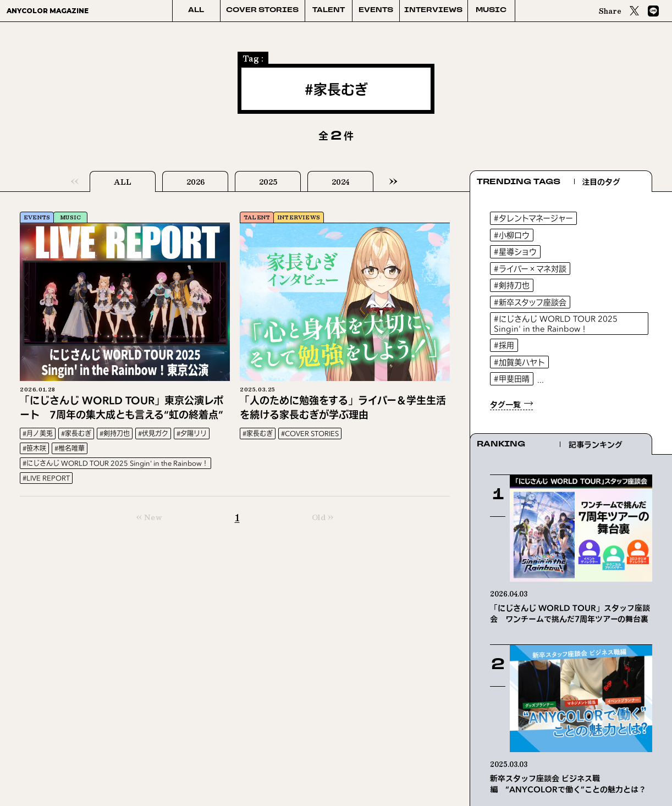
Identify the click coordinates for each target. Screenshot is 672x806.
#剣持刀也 (115, 434)
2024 (340, 182)
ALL (196, 10)
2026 (195, 182)
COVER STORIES (262, 10)
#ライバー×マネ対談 (530, 269)
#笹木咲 (34, 448)
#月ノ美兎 (38, 434)
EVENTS (376, 10)
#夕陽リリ (192, 434)
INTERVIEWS (433, 10)
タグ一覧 (505, 404)
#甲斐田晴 (512, 379)
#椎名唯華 (70, 448)
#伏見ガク (153, 434)
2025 (268, 182)
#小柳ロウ (512, 235)
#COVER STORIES (310, 434)
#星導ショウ (515, 252)
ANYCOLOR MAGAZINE (48, 11)
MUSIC (491, 10)
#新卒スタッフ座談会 (530, 302)
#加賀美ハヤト (519, 362)
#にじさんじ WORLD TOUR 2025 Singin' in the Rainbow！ (115, 463)
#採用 (504, 345)
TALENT (329, 10)
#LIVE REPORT (46, 478)
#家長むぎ (76, 434)
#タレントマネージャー (533, 218)
